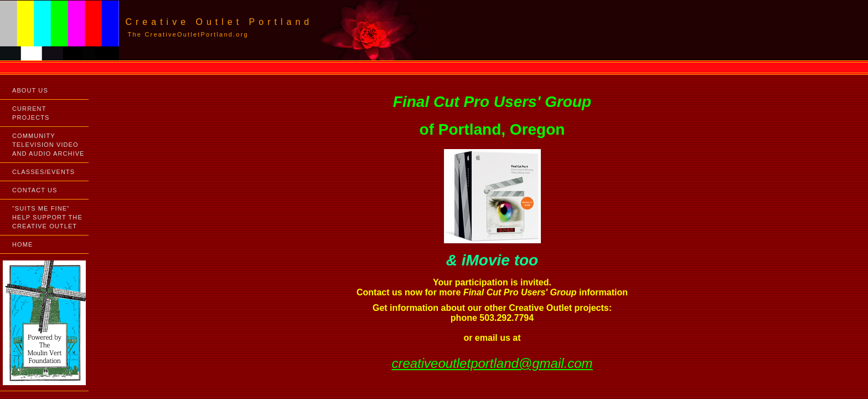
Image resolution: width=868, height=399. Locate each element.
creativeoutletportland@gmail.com (492, 363)
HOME (22, 244)
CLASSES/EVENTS (43, 172)
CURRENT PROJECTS (31, 113)
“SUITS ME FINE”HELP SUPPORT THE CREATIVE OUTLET (47, 217)
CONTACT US (35, 190)
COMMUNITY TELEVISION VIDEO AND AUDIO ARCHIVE (48, 145)
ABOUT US (30, 90)
